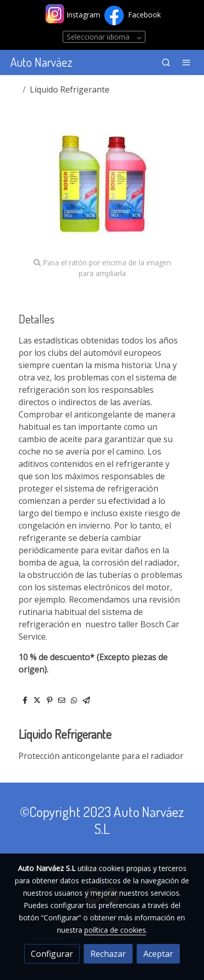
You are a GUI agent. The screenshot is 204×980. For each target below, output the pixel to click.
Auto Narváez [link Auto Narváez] (41, 62)
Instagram (84, 15)
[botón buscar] (166, 62)
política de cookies (115, 930)
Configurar (52, 954)
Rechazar (108, 954)
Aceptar (158, 954)
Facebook (144, 15)
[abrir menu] (187, 62)
